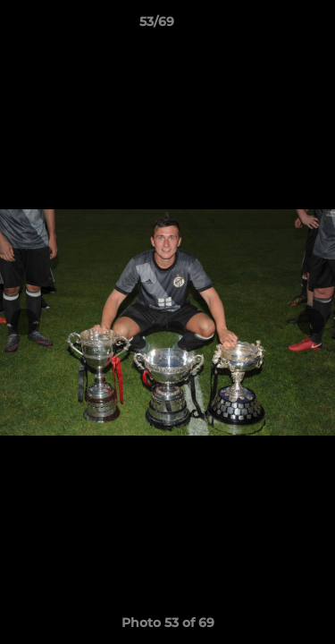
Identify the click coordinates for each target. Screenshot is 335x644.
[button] (271, 26)
